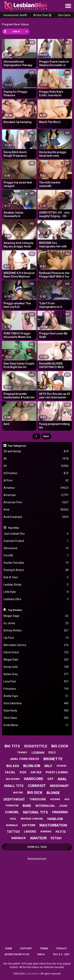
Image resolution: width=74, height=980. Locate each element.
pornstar (12, 806)
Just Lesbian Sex (36, 534)
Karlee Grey (36, 674)
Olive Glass (36, 718)
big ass (13, 766)
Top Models (15, 610)
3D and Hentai (36, 451)
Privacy (62, 948)
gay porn (29, 825)
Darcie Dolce (36, 652)
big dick (35, 793)
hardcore (34, 779)
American (36, 495)
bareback (19, 838)
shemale (12, 825)
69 (36, 466)
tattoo (13, 832)
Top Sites (13, 528)
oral (13, 819)
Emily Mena (36, 725)
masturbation (53, 825)
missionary (59, 786)
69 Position (36, 473)
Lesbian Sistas (36, 585)
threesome (38, 799)
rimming (46, 832)
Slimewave (36, 548)
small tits (14, 786)
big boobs (13, 779)
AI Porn (36, 481)
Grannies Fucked (36, 541)
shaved (61, 766)
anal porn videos (25, 759)
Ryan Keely (36, 711)
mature (18, 793)
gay (50, 779)
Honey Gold (36, 667)
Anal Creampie (36, 517)
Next (46, 436)
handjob (55, 819)
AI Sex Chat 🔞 (43, 15)
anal (62, 779)
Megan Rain (36, 660)
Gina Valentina (36, 703)
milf (48, 766)
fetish (56, 838)
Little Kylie (36, 592)
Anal (36, 510)
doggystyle (36, 746)
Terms (44, 948)
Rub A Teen (36, 577)
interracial (45, 806)
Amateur (36, 488)
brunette (53, 759)
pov (23, 772)
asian (63, 806)
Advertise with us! (17, 954)
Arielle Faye (36, 696)
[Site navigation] (68, 6)
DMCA (41, 954)
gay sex (36, 772)
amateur (38, 838)
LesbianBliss (33, 974)
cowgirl (12, 812)
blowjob (32, 766)
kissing (55, 799)
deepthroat (14, 799)
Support (26, 948)
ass (67, 799)
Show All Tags (37, 847)
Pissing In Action (36, 570)
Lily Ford (36, 638)
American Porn (36, 502)
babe (27, 806)
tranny (22, 752)
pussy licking (57, 772)
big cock (60, 746)
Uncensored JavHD (15, 15)
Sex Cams (64, 15)
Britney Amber (36, 631)
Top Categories (17, 446)
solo (52, 752)
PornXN (36, 556)
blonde (53, 793)
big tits (12, 746)
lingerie (30, 832)
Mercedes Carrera (36, 645)
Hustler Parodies (36, 563)
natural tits (36, 812)
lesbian (38, 753)
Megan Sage (36, 616)
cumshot (37, 786)
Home (8, 948)
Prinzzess (36, 689)
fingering (60, 812)
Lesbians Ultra (36, 599)
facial (10, 772)
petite (61, 832)
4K (36, 459)
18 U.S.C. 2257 (61, 954)
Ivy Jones (36, 623)
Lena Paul (36, 682)
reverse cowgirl (32, 819)
